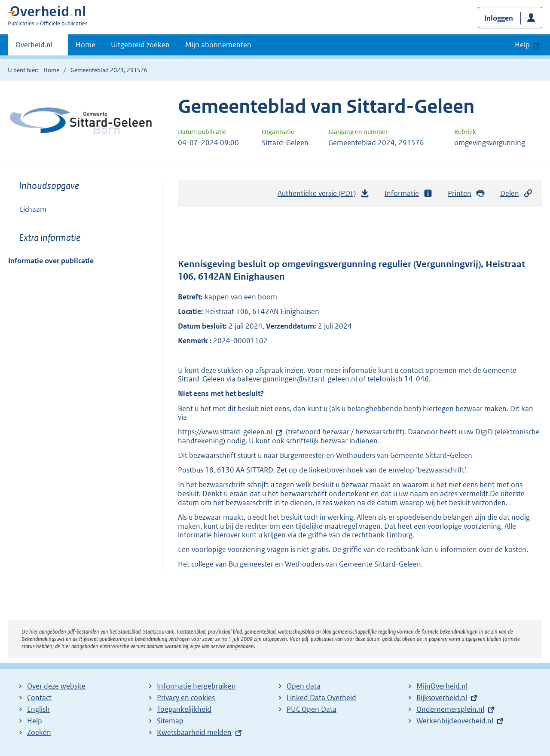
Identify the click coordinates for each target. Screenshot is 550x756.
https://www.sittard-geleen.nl (225, 432)
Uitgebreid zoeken (140, 45)
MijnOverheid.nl (442, 686)
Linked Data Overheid (321, 698)
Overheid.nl (34, 47)
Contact (39, 698)
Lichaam (33, 209)
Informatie (409, 194)
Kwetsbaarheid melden (194, 732)
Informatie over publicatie (51, 261)
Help (35, 721)
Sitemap (170, 721)
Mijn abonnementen (218, 45)
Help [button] (522, 45)
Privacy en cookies (186, 698)
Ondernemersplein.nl (450, 709)
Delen (516, 194)
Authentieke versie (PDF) (324, 195)
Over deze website (56, 686)
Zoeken (39, 732)
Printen (466, 194)
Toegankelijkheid (184, 709)
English (38, 709)
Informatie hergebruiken (196, 686)
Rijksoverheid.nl (442, 698)
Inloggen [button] (499, 18)
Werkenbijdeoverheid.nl (455, 721)
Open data (304, 686)
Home (86, 45)
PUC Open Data (312, 709)
